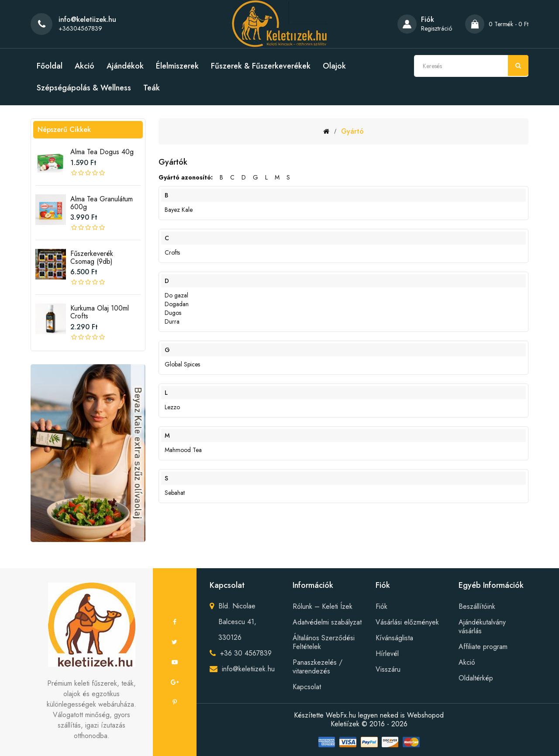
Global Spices (182, 364)
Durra (172, 321)
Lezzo (172, 407)
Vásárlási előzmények (407, 622)
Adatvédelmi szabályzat (327, 622)
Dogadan (177, 304)
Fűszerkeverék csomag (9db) (92, 257)
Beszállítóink (477, 606)
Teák (152, 88)
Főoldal (50, 66)
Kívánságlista (394, 638)
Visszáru (388, 669)
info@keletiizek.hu (248, 669)
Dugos (173, 313)
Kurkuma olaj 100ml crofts (100, 312)
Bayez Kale (179, 210)
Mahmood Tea (183, 450)
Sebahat (175, 493)
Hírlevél (387, 654)
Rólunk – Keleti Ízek (323, 606)
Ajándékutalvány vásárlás (482, 627)
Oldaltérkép (476, 678)
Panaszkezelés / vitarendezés (317, 667)
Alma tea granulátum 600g (102, 203)
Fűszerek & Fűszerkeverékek (261, 66)
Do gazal (176, 295)
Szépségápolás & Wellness (84, 88)
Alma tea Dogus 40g (102, 152)
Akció (85, 66)
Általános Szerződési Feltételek (324, 642)
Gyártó (352, 131)
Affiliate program (483, 647)
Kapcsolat (307, 687)
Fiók (381, 606)
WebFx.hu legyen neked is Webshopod (385, 715)
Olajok (334, 66)
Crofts (172, 252)
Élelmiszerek (177, 66)
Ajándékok (125, 66)
